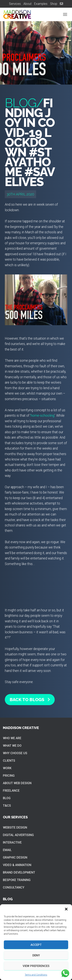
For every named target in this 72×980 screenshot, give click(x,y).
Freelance (11, 791)
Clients (9, 761)
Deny (36, 955)
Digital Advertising (18, 835)
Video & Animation (17, 865)
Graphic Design (15, 857)
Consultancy (14, 887)
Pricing (9, 776)
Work (7, 768)
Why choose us (15, 753)
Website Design (15, 827)
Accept (36, 945)
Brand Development (19, 872)
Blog (7, 798)
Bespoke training (17, 880)
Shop (54, 4)
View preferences (36, 966)
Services (15, 4)
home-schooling (43, 416)
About (27, 4)
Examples (41, 4)
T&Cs (7, 806)
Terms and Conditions (36, 975)
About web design (17, 783)
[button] (66, 909)
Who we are (12, 738)
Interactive (12, 842)
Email (7, 850)
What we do (12, 746)
